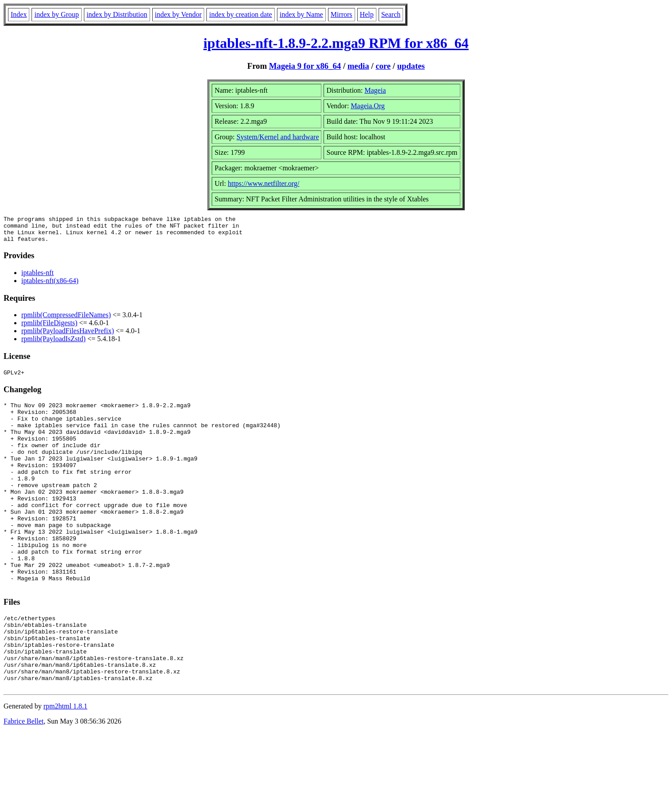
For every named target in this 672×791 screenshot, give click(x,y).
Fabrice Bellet (24, 780)
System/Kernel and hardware (278, 137)
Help (367, 14)
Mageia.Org (368, 106)
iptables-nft (38, 278)
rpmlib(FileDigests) (49, 328)
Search (391, 14)
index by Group (56, 14)
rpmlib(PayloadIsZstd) (53, 344)
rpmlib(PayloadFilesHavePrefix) (68, 336)
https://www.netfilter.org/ (263, 183)
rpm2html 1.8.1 (65, 765)
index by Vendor (178, 14)
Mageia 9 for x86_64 (305, 66)
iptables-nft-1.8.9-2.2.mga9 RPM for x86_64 (336, 43)
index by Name (301, 14)
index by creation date (241, 14)
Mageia (375, 90)
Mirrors (342, 14)
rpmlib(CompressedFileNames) (66, 320)
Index (19, 14)
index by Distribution (117, 14)
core (383, 66)
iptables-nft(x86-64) (50, 286)
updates (411, 66)
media (358, 66)
